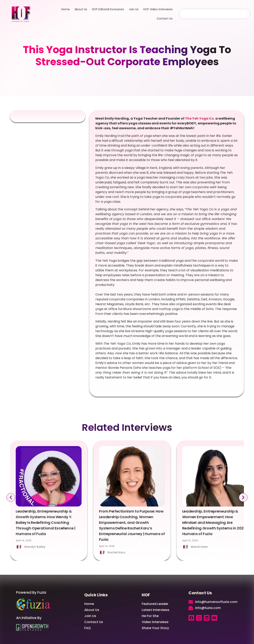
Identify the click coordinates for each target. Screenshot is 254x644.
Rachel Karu (116, 552)
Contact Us (165, 19)
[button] (8, 498)
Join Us (134, 9)
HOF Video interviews (158, 9)
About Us (81, 9)
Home (66, 9)
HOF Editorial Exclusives (108, 9)
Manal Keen (199, 547)
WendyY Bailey (35, 547)
